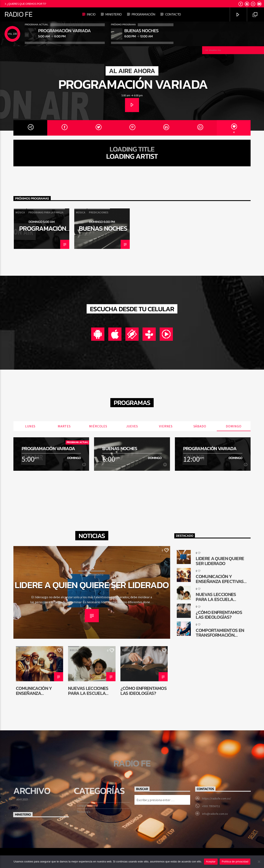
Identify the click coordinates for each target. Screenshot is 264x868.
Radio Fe (18, 14)
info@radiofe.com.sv (215, 814)
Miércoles (98, 426)
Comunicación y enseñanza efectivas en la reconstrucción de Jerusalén (38, 691)
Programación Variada (133, 84)
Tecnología (84, 812)
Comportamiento (92, 575)
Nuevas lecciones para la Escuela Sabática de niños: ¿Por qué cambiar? (89, 691)
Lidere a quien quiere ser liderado (92, 585)
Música (20, 212)
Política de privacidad (235, 861)
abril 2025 (22, 799)
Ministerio (114, 14)
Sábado (200, 426)
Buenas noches (103, 228)
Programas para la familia (46, 212)
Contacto (173, 14)
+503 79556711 (211, 806)
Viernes (166, 426)
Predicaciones (99, 212)
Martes (64, 426)
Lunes (30, 426)
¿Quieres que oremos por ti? (25, 4)
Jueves (132, 426)
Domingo (234, 426)
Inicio (91, 14)
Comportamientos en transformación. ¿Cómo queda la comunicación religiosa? (220, 633)
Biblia (21, 650)
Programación (143, 14)
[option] (42, 229)
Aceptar (211, 861)
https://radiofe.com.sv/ (217, 798)
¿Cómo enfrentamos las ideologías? (144, 691)
